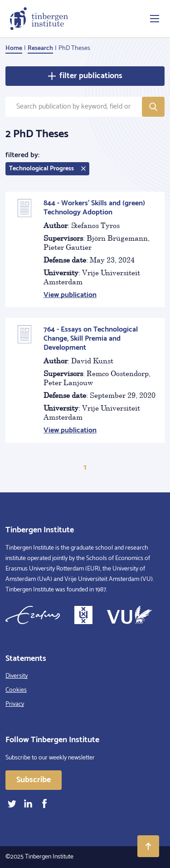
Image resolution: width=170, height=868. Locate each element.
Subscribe (34, 780)
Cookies (16, 690)
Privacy (15, 704)
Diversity (17, 676)
